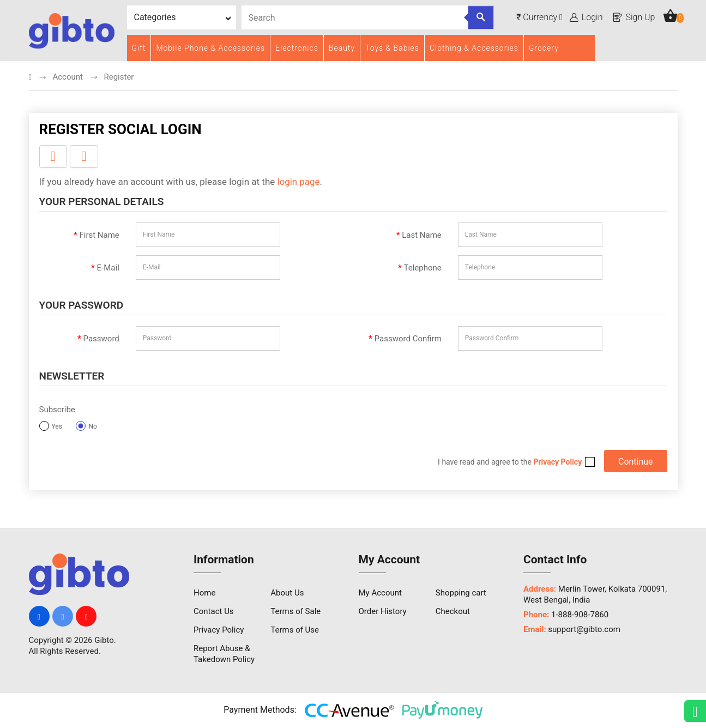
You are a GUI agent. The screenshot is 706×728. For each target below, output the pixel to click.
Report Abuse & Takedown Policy (224, 655)
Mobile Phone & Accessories (210, 48)
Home (204, 594)
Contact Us (214, 612)
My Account (380, 594)
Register (119, 77)
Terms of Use (295, 631)
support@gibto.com (584, 630)
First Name (99, 236)
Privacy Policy (219, 631)
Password (101, 339)
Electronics (297, 48)
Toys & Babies (392, 48)
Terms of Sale (295, 612)
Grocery (544, 48)
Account (68, 77)
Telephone (423, 268)
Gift (139, 48)
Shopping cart (461, 594)
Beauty (342, 48)
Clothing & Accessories (474, 48)
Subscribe (57, 410)
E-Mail (108, 268)
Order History (383, 612)
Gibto (104, 641)
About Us (287, 594)
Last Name (422, 236)
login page (299, 182)
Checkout (453, 612)
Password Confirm (408, 339)
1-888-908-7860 (580, 616)
